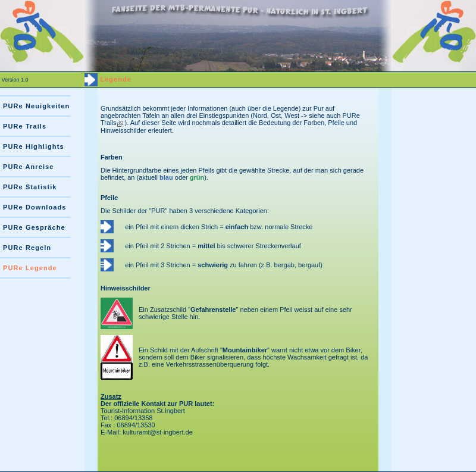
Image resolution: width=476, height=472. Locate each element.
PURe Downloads (35, 207)
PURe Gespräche (34, 227)
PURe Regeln (27, 248)
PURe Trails (25, 126)
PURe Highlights (34, 146)
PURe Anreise (29, 167)
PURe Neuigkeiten (36, 106)
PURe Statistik (30, 187)
